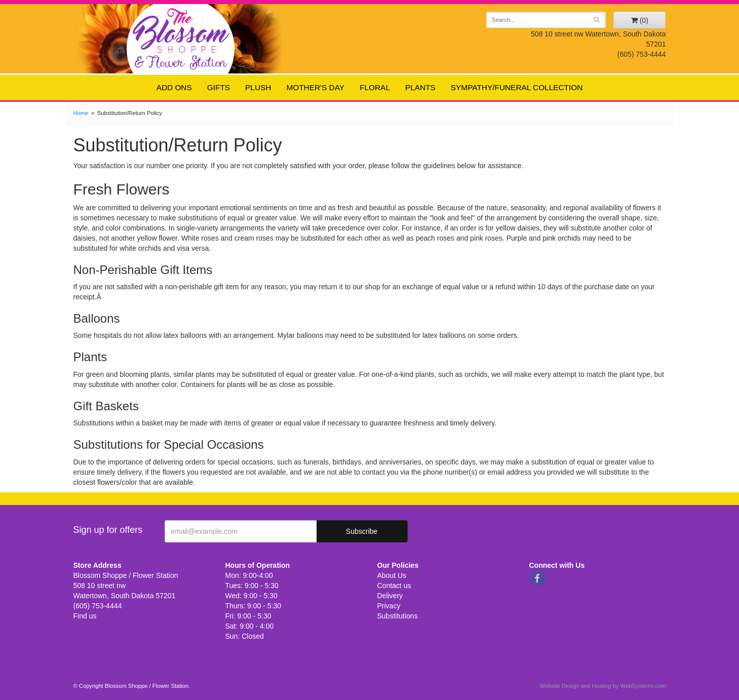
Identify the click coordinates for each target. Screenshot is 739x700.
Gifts (219, 87)
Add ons (174, 87)
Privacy (389, 606)
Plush (258, 87)
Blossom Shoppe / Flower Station (181, 38)
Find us (85, 616)
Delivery (390, 596)
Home (81, 113)
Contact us (394, 586)
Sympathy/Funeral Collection (517, 87)
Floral (375, 87)
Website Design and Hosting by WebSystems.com (603, 686)
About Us (392, 575)
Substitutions (398, 616)
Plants (420, 87)
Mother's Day (315, 87)
